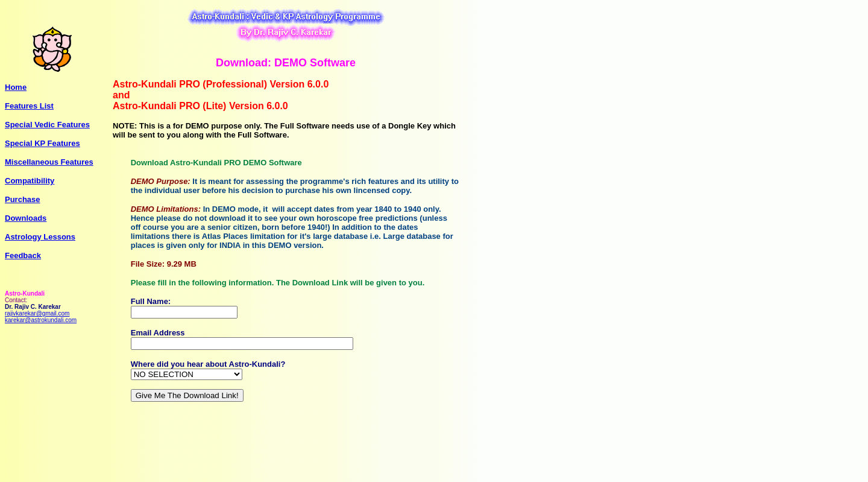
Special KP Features (42, 143)
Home (16, 87)
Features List (29, 106)
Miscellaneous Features (49, 162)
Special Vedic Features (47, 125)
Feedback (23, 255)
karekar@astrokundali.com (41, 320)
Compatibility (30, 181)
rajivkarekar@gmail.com (37, 313)
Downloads (26, 218)
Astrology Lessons (40, 237)
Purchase (23, 199)
